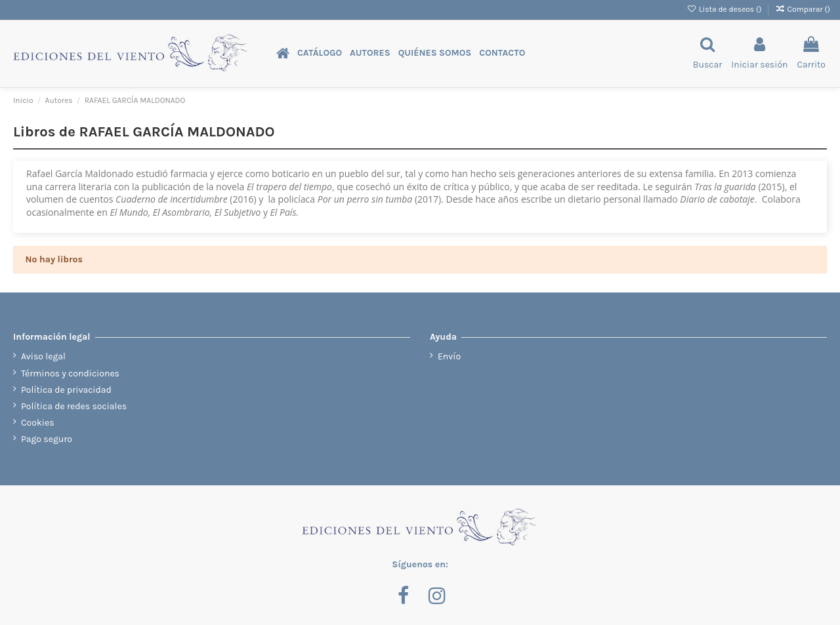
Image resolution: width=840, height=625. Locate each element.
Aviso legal (43, 356)
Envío (449, 356)
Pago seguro (47, 439)
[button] (320, 53)
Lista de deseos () (725, 9)
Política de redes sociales (74, 406)
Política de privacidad (66, 390)
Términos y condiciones (70, 373)
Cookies (38, 423)
